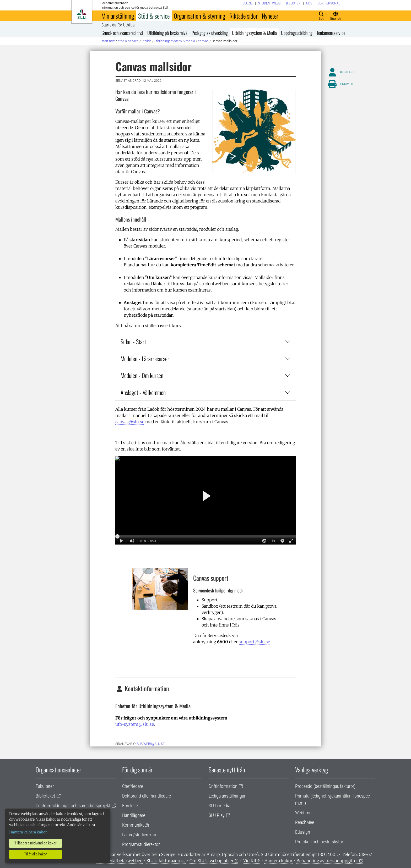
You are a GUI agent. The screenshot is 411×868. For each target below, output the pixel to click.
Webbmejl (304, 813)
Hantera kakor (278, 861)
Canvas (203, 41)
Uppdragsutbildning (297, 33)
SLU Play (217, 815)
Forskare (130, 806)
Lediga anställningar (227, 796)
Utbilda (147, 41)
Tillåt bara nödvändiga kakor (36, 843)
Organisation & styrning (199, 16)
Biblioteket (45, 796)
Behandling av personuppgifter (327, 861)
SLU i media (219, 806)
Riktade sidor (244, 16)
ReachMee (305, 822)
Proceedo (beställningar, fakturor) (325, 786)
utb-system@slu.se (135, 724)
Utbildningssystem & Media (254, 33)
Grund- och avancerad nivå (122, 33)
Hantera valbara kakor (28, 832)
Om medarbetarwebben (120, 861)
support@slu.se (254, 642)
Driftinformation (223, 786)
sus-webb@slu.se (151, 744)
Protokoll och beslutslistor (319, 842)
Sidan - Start (206, 341)
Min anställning (118, 16)
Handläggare (134, 815)
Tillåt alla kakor (36, 854)
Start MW (108, 41)
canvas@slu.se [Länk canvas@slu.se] (130, 422)
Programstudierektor (141, 844)
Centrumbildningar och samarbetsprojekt (73, 806)
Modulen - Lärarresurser (206, 358)
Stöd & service (154, 16)
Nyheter (270, 16)
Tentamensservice (331, 33)
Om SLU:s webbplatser (212, 861)
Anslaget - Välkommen (206, 392)
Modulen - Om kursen (206, 375)
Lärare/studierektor (139, 835)
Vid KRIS (252, 861)
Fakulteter (45, 786)
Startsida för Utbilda (118, 25)
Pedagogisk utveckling (210, 33)
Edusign (303, 832)
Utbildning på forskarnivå (167, 33)
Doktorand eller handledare (147, 796)
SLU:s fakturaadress (166, 861)
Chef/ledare (133, 786)
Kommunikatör (136, 825)
